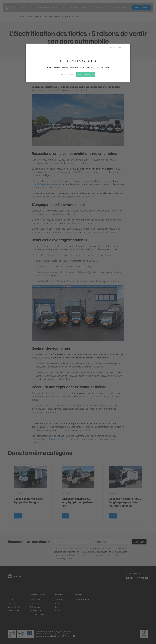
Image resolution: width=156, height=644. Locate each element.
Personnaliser (67, 75)
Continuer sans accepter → (116, 47)
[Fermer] (78, 322)
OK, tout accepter (86, 75)
